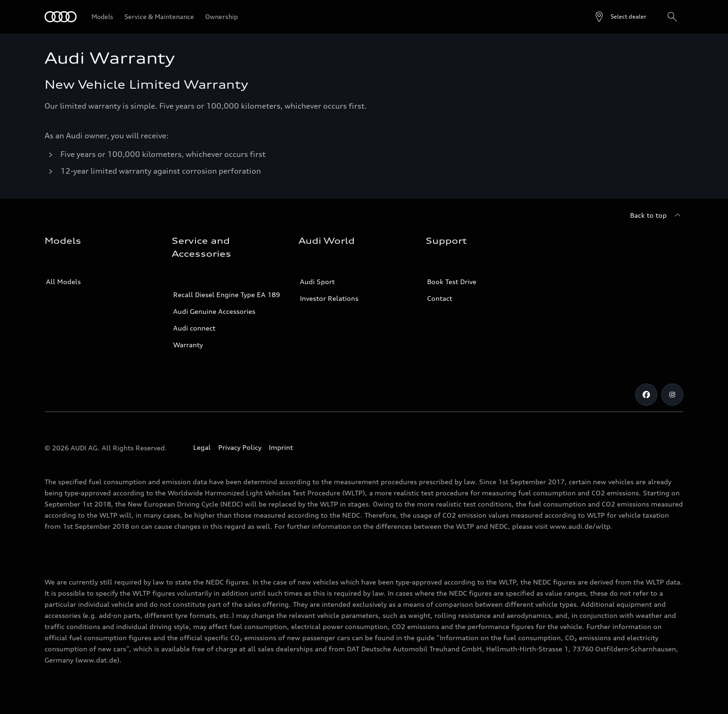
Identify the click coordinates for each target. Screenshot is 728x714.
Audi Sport (317, 282)
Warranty (188, 345)
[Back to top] (657, 215)
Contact (440, 298)
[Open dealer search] (620, 17)
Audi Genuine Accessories (214, 311)
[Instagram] (672, 395)
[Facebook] (646, 395)
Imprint (281, 447)
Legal (202, 447)
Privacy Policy (240, 447)
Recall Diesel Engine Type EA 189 (227, 295)
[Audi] (61, 17)
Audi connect (194, 328)
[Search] (672, 17)
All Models (63, 282)
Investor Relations (329, 298)
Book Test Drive (452, 282)
